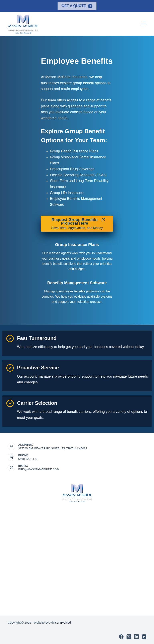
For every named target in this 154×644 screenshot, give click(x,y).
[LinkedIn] (136, 637)
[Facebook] (121, 637)
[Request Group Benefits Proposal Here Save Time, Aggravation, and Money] (77, 224)
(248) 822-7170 (28, 459)
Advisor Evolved (60, 622)
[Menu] (143, 24)
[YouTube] (144, 637)
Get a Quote (77, 6)
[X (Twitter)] (129, 637)
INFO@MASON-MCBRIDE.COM (39, 469)
